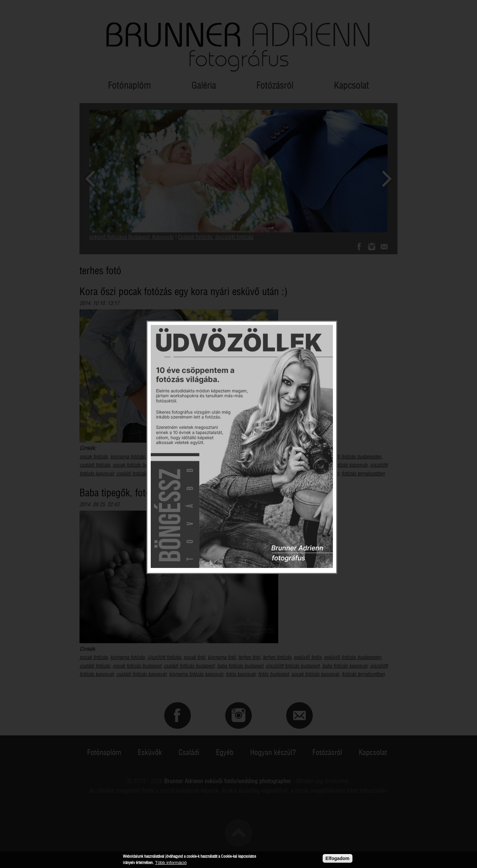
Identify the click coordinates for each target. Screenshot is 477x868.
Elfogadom (338, 858)
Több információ (171, 863)
